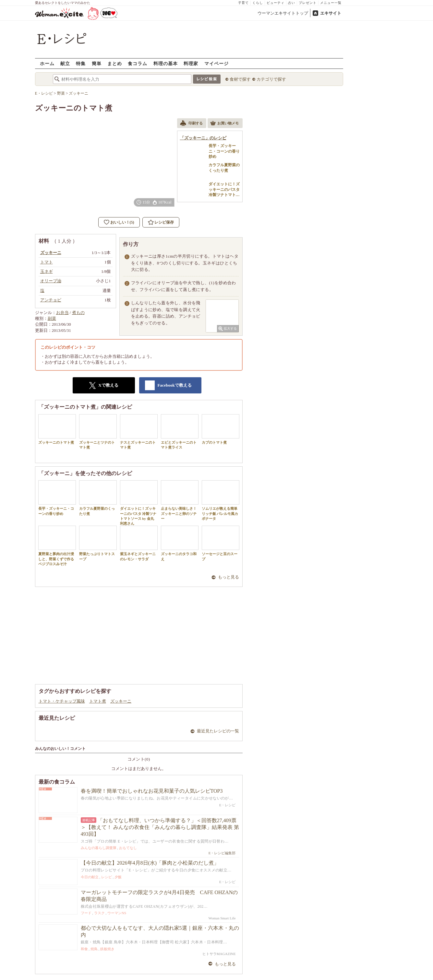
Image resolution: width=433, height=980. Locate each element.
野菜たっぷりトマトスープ (98, 543)
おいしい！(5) (122, 222)
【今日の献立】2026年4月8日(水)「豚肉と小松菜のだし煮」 (150, 863)
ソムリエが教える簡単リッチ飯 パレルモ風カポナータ (221, 500)
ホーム (47, 63)
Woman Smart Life (222, 918)
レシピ (107, 877)
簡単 (97, 63)
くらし (258, 3)
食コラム (138, 63)
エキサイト (331, 13)
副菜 (52, 318)
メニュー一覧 (331, 3)
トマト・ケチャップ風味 (62, 701)
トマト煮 (98, 701)
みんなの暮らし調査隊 (99, 848)
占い (292, 3)
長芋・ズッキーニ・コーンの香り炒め (57, 498)
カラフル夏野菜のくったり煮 (98, 498)
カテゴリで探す (271, 79)
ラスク (99, 913)
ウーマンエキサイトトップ (283, 13)
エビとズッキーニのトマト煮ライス (180, 432)
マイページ (216, 63)
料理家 (191, 63)
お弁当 (62, 313)
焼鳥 (94, 949)
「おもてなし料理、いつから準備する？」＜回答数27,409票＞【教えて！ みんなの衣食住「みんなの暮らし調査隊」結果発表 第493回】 (160, 827)
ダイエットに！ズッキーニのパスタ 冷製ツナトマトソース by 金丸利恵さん (139, 503)
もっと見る (229, 577)
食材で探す (240, 79)
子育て (243, 3)
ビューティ (276, 3)
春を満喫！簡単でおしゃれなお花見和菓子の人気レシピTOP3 (152, 791)
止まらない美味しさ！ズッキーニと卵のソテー (180, 500)
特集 (81, 63)
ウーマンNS (117, 913)
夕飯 (118, 877)
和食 (84, 949)
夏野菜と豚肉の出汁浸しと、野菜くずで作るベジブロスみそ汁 (57, 546)
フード (86, 913)
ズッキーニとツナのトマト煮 (98, 432)
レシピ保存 (164, 222)
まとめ (115, 63)
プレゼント (308, 3)
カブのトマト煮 (221, 429)
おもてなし (128, 848)
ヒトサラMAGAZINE (219, 954)
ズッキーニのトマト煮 (57, 429)
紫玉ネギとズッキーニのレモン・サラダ (139, 543)
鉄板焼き (107, 949)
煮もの (78, 313)
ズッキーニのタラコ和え (180, 543)
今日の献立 (90, 877)
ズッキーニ (121, 701)
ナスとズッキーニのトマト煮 (139, 432)
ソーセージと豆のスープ (221, 543)
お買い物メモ (224, 124)
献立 (65, 63)
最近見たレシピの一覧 (218, 731)
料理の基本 (166, 63)
